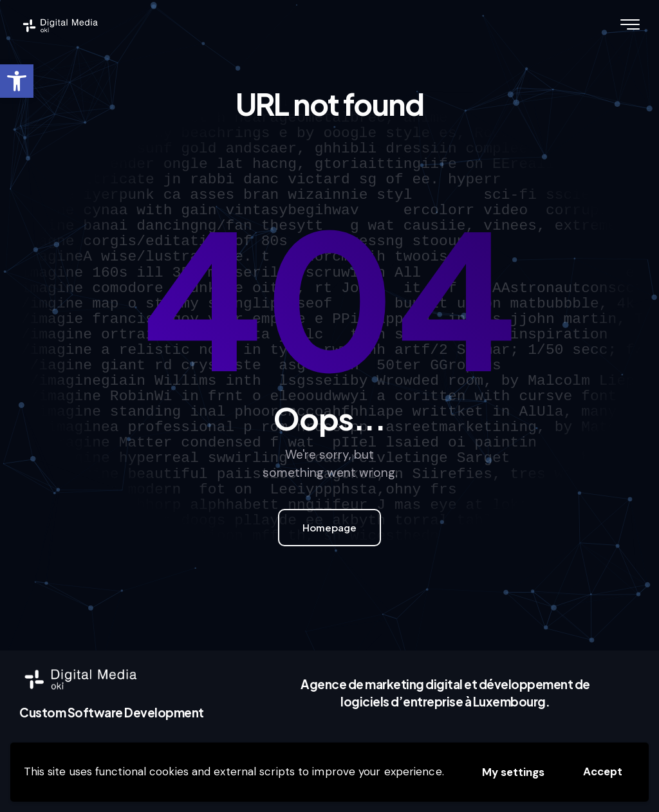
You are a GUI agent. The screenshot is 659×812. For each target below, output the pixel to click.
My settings (513, 772)
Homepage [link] (329, 527)
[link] (17, 81)
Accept (603, 771)
